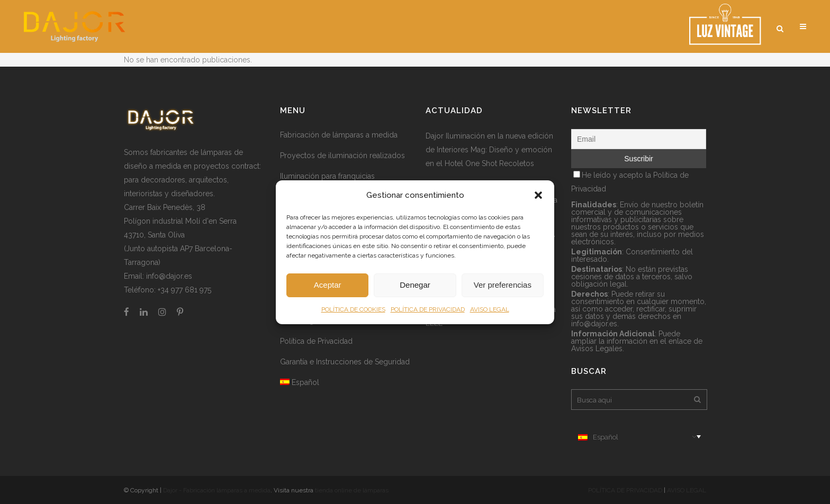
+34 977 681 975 (184, 290)
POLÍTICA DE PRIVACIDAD (428, 309)
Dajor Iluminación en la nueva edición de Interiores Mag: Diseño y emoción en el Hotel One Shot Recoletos (489, 150)
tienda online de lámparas (352, 490)
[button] (538, 195)
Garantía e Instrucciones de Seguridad (345, 362)
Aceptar (328, 285)
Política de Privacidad (316, 341)
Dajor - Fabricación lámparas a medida (217, 490)
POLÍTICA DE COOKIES (353, 309)
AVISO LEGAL (490, 309)
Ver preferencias (503, 285)
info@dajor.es (169, 276)
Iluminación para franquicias (327, 176)
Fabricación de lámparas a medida (339, 135)
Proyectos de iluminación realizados (342, 155)
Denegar (415, 285)
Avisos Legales (597, 349)
